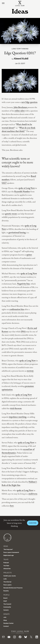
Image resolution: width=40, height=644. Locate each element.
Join (5, 617)
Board (5, 598)
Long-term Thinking (20, 49)
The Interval (7, 582)
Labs (5, 579)
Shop (5, 620)
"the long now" (8, 549)
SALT (4, 183)
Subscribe (33, 523)
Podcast (6, 563)
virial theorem (16, 408)
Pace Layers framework (11, 552)
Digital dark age (9, 555)
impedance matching (18, 417)
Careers (6, 610)
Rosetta (6, 591)
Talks (6, 559)
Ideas (6, 546)
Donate (7, 614)
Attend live (7, 568)
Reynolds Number (22, 191)
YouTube (6, 566)
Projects (7, 573)
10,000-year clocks (10, 576)
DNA (23, 331)
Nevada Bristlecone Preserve (13, 588)
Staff (5, 601)
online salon (20, 111)
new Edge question (29, 102)
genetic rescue (11, 214)
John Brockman (20, 107)
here (12, 506)
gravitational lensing (17, 232)
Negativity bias (23, 284)
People (6, 595)
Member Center (8, 623)
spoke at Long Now (27, 188)
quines (29, 255)
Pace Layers (7, 585)
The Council (7, 604)
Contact (6, 626)
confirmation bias (17, 309)
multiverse (33, 494)
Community (7, 607)
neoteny (30, 371)
